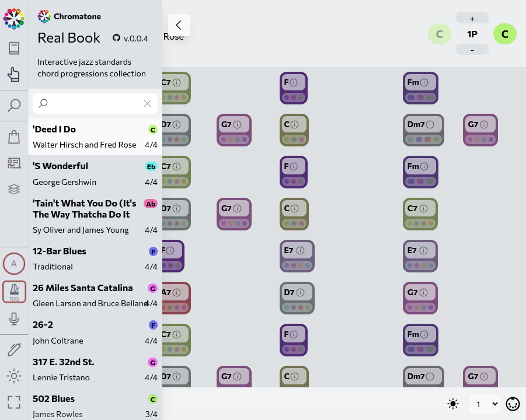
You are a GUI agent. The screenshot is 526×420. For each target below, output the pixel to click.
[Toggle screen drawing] (14, 350)
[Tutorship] (14, 163)
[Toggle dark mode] (14, 376)
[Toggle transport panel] (14, 292)
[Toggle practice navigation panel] (14, 74)
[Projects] (14, 189)
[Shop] (14, 137)
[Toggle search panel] (14, 106)
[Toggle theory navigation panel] (14, 48)
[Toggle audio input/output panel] (14, 319)
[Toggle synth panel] (14, 264)
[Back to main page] (14, 17)
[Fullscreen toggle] (14, 402)
